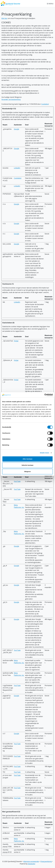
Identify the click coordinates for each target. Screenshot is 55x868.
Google (16, 129)
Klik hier (4, 18)
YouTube (17, 481)
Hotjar (16, 341)
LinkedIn (17, 168)
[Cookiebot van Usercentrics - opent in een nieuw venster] (44, 395)
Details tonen (45, 453)
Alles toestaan (27, 459)
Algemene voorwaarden (31, 861)
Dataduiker (32, 864)
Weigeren (27, 472)
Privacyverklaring (46, 861)
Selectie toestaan (28, 465)
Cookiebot (45, 104)
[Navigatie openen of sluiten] (51, 4)
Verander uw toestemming (11, 99)
